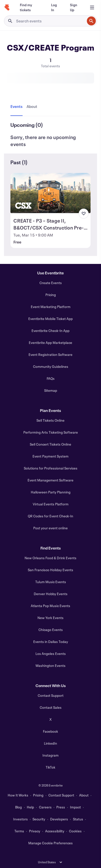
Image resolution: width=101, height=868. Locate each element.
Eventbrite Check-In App (50, 331)
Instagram (50, 755)
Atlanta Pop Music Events (50, 606)
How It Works (18, 795)
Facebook (50, 731)
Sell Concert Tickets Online (50, 444)
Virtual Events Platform (51, 504)
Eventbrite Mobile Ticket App (50, 319)
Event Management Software (50, 480)
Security (39, 819)
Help (30, 807)
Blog (18, 807)
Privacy (35, 831)
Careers (45, 807)
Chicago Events (51, 630)
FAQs (51, 378)
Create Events (51, 283)
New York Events (50, 618)
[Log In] (55, 7)
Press (61, 807)
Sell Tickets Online (50, 420)
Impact (75, 807)
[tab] (17, 107)
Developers (59, 819)
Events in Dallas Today (51, 642)
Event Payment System (50, 456)
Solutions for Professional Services (51, 468)
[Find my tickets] (30, 7)
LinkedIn (50, 743)
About (84, 795)
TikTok (50, 767)
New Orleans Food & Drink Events (50, 558)
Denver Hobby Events (51, 594)
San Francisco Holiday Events (50, 570)
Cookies (75, 831)
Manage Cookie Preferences (50, 843)
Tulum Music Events (51, 582)
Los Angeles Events (51, 654)
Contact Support (51, 695)
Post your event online (50, 528)
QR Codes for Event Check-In (50, 516)
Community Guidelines (51, 366)
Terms (19, 831)
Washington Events (50, 666)
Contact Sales (51, 707)
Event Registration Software (50, 355)
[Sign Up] (75, 7)
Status (78, 819)
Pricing (51, 295)
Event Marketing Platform (51, 307)
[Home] (7, 7)
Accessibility (55, 831)
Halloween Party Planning (51, 492)
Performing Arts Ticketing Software (51, 432)
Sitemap (51, 390)
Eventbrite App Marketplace (50, 343)
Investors (20, 819)
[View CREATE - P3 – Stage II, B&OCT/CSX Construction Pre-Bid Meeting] (50, 193)
